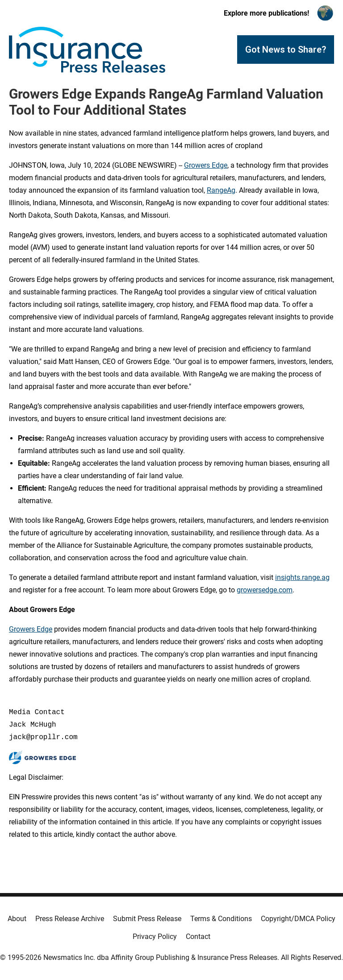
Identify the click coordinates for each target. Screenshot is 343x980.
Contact (198, 937)
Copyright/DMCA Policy (298, 919)
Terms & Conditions (221, 919)
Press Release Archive (70, 919)
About (17, 919)
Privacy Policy (155, 937)
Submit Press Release (147, 919)
